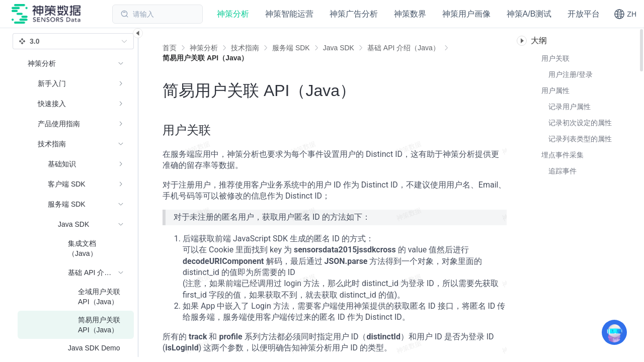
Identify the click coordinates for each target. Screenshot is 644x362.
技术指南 (245, 48)
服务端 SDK (291, 48)
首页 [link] (170, 48)
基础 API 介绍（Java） (404, 48)
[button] (625, 14)
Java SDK (339, 48)
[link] (204, 48)
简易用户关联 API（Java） (205, 58)
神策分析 (204, 48)
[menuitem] (76, 83)
